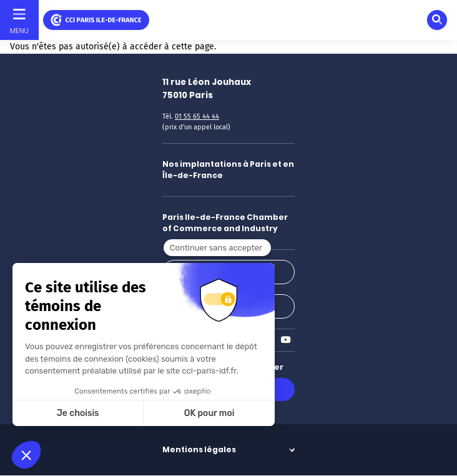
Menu (19, 31)
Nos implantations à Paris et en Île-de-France (228, 170)
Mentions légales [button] (199, 449)
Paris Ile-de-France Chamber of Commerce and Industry (225, 223)
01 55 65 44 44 (197, 117)
